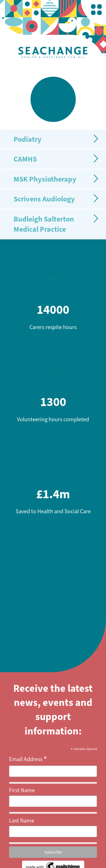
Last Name (22, 821)
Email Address (28, 759)
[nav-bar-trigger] (96, 10)
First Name (22, 790)
